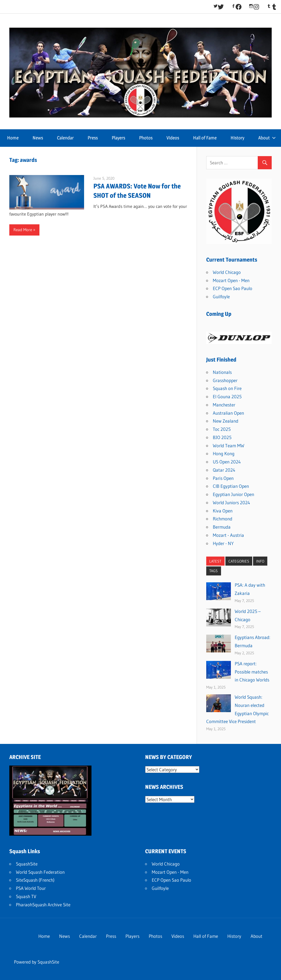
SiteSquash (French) (35, 880)
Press (93, 138)
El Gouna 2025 (227, 396)
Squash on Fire (227, 388)
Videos (173, 138)
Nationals (222, 372)
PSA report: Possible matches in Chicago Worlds (252, 672)
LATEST (215, 561)
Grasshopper (225, 380)
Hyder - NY (223, 543)
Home (13, 138)
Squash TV (26, 896)
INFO (260, 561)
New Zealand (226, 421)
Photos (146, 138)
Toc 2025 (222, 429)
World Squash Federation (40, 872)
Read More (23, 230)
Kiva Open (223, 511)
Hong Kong (224, 453)
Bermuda (222, 527)
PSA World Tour (31, 888)
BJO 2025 (222, 437)
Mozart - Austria (228, 535)
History (237, 138)
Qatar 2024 (224, 470)
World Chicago (227, 272)
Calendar (65, 138)
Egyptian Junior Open (233, 494)
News (38, 138)
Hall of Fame (205, 138)
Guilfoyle (221, 296)
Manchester (224, 405)
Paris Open (223, 478)
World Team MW (229, 445)
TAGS (213, 571)
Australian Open (228, 413)
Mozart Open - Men (231, 280)
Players (118, 138)
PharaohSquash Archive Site (43, 905)
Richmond (223, 519)
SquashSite (27, 864)
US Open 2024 (227, 462)
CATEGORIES (239, 561)
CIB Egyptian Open (231, 486)
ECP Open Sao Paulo (233, 288)
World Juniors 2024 (231, 502)
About (267, 138)
